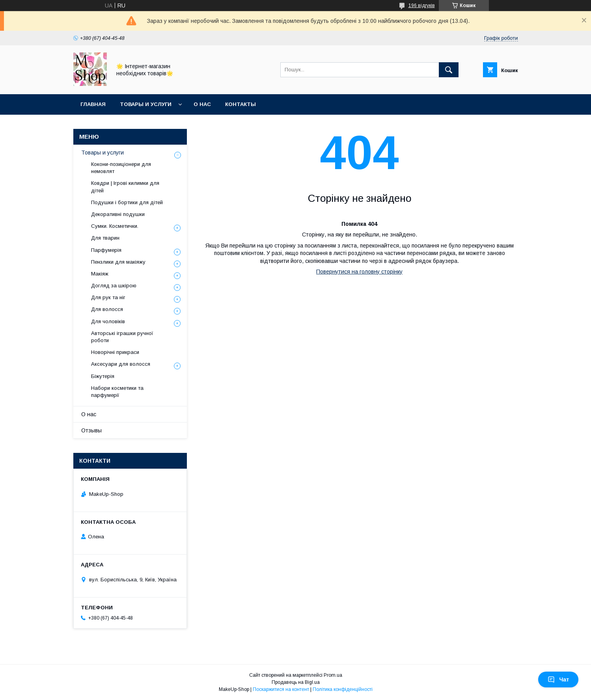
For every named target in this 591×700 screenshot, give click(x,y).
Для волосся (107, 309)
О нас (202, 104)
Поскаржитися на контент (281, 689)
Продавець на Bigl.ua (296, 682)
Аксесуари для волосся (121, 364)
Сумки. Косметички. (115, 226)
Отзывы (91, 430)
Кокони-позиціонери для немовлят (121, 168)
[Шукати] (449, 70)
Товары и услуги (146, 104)
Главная (93, 104)
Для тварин (105, 238)
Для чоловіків (108, 321)
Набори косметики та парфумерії (117, 392)
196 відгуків (422, 6)
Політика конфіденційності (343, 689)
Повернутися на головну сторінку (359, 272)
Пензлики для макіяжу (118, 262)
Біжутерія (103, 376)
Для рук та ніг (108, 297)
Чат (558, 680)
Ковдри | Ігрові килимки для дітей (125, 187)
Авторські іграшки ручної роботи (122, 337)
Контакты (241, 104)
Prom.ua (333, 675)
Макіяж (100, 274)
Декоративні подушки (118, 214)
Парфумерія (106, 250)
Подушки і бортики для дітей (127, 202)
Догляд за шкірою (114, 286)
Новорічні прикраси (115, 352)
